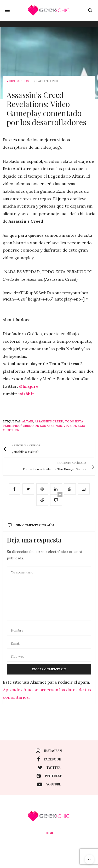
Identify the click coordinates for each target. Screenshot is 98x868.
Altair (28, 421)
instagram (49, 751)
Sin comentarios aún (31, 525)
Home (49, 833)
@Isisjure (29, 386)
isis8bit (26, 394)
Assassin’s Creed (49, 421)
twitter (49, 767)
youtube (49, 784)
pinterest (49, 776)
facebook (49, 759)
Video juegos (18, 81)
